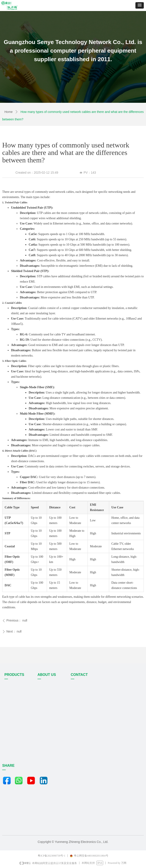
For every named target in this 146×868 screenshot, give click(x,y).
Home (8, 112)
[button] (140, 5)
